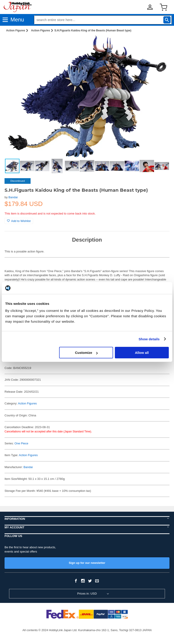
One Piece (21, 443)
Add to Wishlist (19, 221)
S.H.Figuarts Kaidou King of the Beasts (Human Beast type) (93, 30)
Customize (86, 353)
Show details (149, 339)
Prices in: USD (87, 594)
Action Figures (16, 30)
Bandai (13, 197)
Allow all (142, 353)
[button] (161, 43)
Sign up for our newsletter (87, 563)
